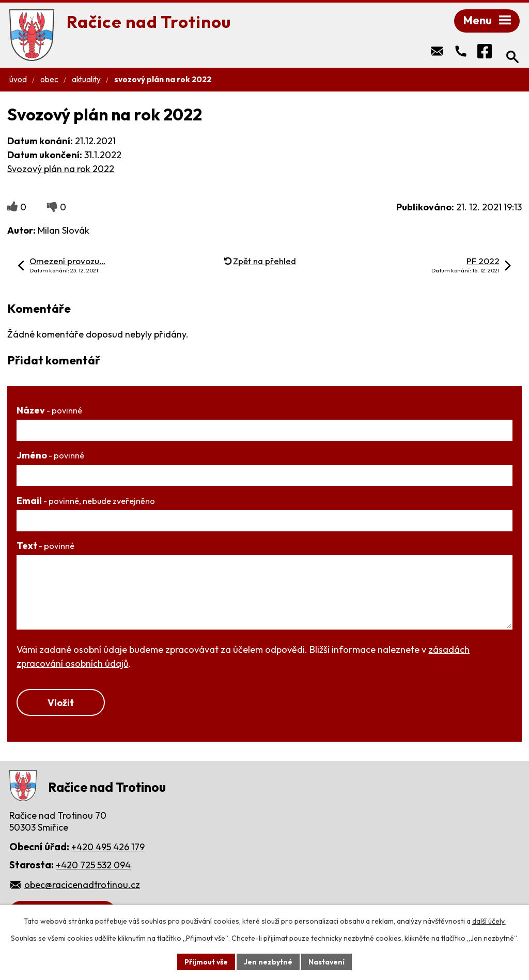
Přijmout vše (206, 961)
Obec (49, 80)
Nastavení (327, 961)
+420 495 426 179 (108, 848)
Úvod (18, 80)
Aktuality (86, 80)
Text (45, 547)
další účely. (489, 921)
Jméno (50, 456)
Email (86, 502)
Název (49, 411)
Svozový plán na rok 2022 (61, 170)
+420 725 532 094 (93, 867)
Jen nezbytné (268, 961)
